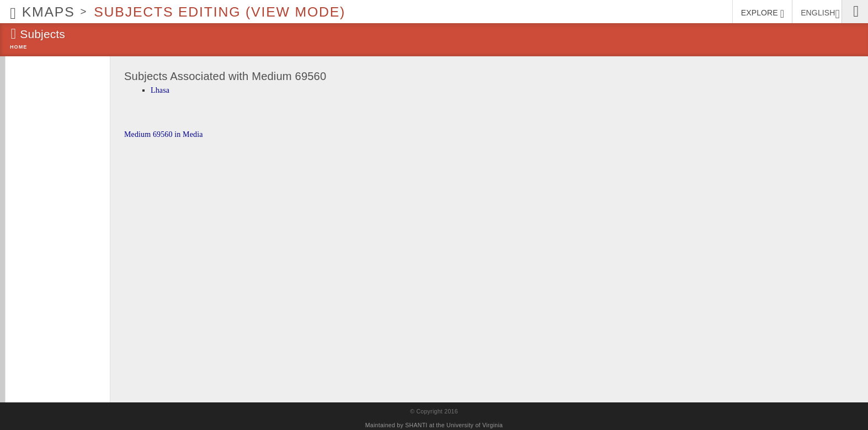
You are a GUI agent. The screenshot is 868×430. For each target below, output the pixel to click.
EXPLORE (763, 14)
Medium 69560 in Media (164, 134)
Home (18, 47)
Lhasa (160, 90)
